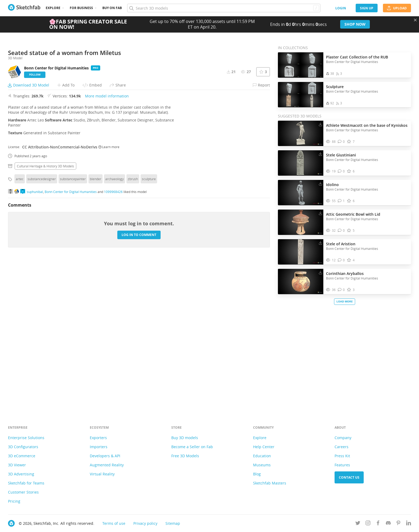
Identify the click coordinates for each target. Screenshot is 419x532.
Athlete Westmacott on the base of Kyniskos (367, 125)
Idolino (332, 185)
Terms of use (114, 523)
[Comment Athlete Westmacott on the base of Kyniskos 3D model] (341, 142)
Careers (342, 447)
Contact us (349, 477)
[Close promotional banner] (415, 20)
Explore (53, 8)
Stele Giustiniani (341, 155)
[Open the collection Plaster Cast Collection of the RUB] (301, 65)
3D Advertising (21, 474)
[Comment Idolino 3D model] (341, 201)
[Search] (224, 8)
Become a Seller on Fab (192, 447)
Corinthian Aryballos (345, 273)
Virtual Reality (102, 474)
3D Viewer (17, 465)
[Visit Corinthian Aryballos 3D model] (301, 282)
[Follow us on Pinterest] (398, 524)
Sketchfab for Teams (26, 483)
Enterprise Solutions (26, 438)
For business (81, 8)
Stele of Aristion (341, 244)
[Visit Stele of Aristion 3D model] (301, 252)
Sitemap (173, 523)
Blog (257, 474)
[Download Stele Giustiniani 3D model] (320, 154)
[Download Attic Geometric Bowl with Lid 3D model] (320, 213)
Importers (99, 447)
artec (20, 325)
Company (343, 438)
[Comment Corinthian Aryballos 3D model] (341, 290)
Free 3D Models (185, 456)
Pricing (14, 501)
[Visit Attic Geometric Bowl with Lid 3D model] (301, 222)
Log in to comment (139, 381)
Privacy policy (145, 523)
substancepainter (73, 325)
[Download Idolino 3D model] (320, 183)
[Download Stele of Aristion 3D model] (320, 243)
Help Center (264, 447)
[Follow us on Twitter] (358, 524)
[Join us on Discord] (388, 524)
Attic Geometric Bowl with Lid (353, 214)
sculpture (149, 325)
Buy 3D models (185, 438)
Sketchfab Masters (270, 483)
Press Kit (342, 456)
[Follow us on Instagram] (368, 524)
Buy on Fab (112, 8)
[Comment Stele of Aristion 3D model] (341, 260)
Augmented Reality (107, 465)
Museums (262, 465)
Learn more (109, 293)
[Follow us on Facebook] (378, 524)
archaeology (115, 325)
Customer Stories (23, 492)
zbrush (133, 325)
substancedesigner (42, 325)
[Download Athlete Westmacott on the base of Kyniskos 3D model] (320, 124)
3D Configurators (23, 447)
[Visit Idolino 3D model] (301, 193)
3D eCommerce (22, 456)
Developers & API (105, 456)
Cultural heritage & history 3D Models (45, 313)
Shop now (355, 24)
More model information (107, 243)
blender (96, 325)
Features (342, 465)
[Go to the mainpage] (24, 8)
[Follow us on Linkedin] (409, 524)
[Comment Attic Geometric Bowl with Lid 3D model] (341, 230)
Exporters (98, 438)
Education (262, 456)
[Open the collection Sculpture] (301, 95)
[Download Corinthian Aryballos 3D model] (320, 272)
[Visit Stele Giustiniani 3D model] (301, 163)
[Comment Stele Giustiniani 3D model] (341, 171)
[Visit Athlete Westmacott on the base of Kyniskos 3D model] (301, 133)
